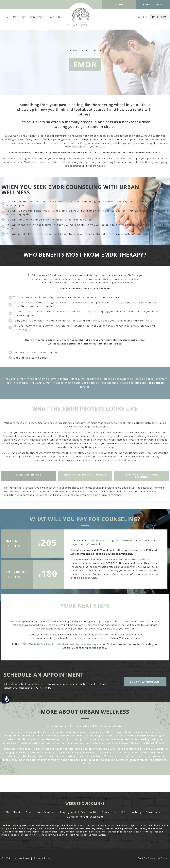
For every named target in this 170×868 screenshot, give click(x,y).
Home (7, 17)
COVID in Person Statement (85, 817)
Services (37, 17)
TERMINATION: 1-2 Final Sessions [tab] (141, 476)
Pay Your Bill (89, 812)
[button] (165, 17)
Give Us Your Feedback (41, 812)
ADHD (86, 51)
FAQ (123, 812)
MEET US (20, 17)
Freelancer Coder (158, 858)
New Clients (56, 17)
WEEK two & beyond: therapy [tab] (85, 475)
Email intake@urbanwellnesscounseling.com (74, 644)
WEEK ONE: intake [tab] (29, 475)
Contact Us (109, 812)
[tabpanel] (85, 491)
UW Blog (136, 812)
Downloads (153, 812)
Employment (68, 812)
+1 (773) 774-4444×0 (30, 644)
